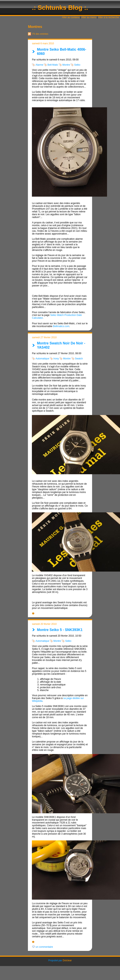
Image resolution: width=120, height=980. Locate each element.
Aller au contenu (71, 17)
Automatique (42, 359)
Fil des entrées (40, 34)
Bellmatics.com (61, 326)
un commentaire (44, 947)
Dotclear (67, 960)
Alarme (39, 65)
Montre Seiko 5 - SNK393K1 (60, 630)
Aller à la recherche (109, 17)
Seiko (77, 65)
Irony (56, 359)
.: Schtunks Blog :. (60, 8)
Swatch (79, 359)
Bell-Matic (53, 65)
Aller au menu (89, 17)
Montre (66, 65)
